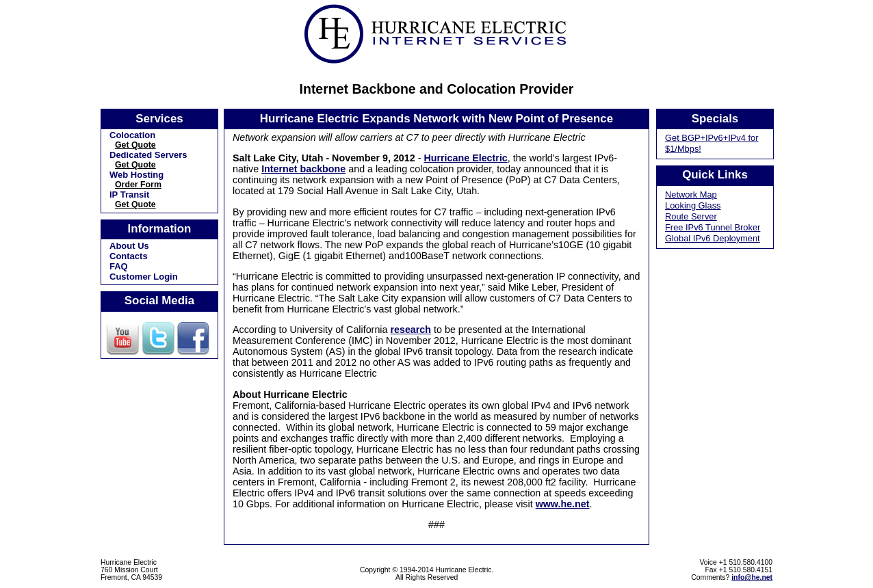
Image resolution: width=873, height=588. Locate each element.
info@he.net (752, 577)
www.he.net (563, 504)
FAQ (119, 266)
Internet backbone (303, 169)
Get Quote (135, 145)
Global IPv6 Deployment (713, 238)
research (411, 330)
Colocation (132, 135)
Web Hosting (136, 175)
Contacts (129, 256)
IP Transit (129, 195)
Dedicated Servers (148, 155)
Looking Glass (693, 205)
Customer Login (144, 277)
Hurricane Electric (465, 158)
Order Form (138, 185)
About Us (129, 246)
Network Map (691, 195)
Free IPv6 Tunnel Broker (713, 227)
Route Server (691, 216)
